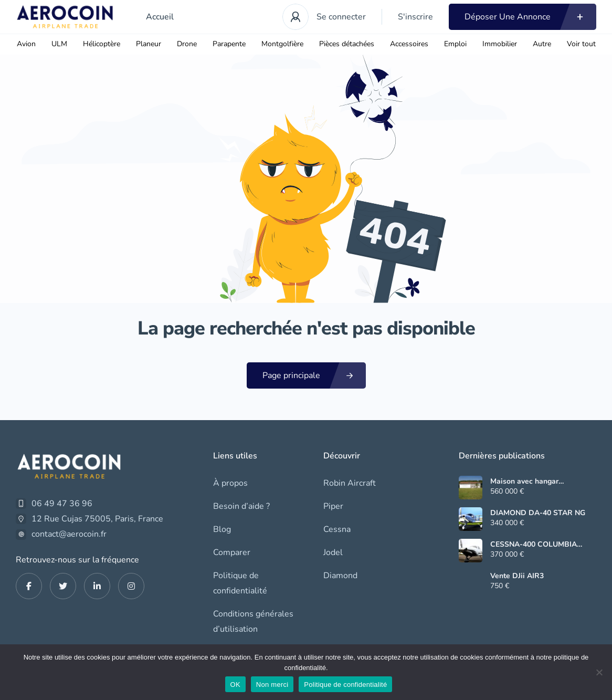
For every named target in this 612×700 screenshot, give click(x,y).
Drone (187, 44)
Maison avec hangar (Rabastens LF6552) (525, 482)
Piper (333, 506)
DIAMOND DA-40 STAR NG (538, 513)
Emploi (455, 44)
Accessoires (409, 44)
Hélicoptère (102, 44)
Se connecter (341, 17)
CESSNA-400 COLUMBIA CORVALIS (534, 545)
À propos (230, 483)
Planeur (149, 44)
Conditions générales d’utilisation (253, 621)
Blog (222, 529)
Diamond (340, 576)
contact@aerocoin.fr (69, 534)
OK (235, 685)
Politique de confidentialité (240, 583)
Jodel (333, 552)
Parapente (229, 44)
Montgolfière (282, 44)
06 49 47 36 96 (62, 504)
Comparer (232, 552)
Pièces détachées (347, 44)
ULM (59, 44)
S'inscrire (415, 17)
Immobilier (500, 44)
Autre (542, 44)
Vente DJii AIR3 (517, 576)
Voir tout (581, 44)
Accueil (160, 17)
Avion (26, 44)
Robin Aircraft (350, 483)
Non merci (272, 685)
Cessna (337, 529)
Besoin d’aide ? (241, 506)
